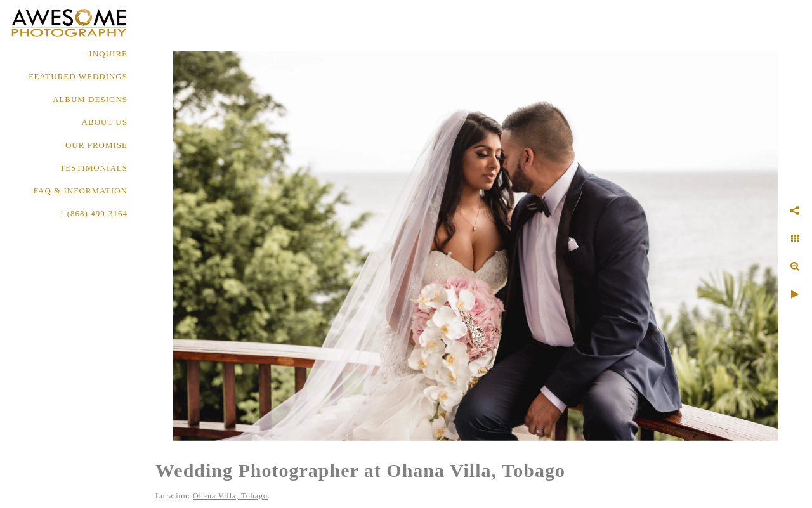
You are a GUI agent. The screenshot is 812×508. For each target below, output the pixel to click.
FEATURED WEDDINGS (78, 76)
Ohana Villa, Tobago (230, 496)
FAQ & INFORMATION (81, 191)
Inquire (108, 54)
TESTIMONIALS (94, 168)
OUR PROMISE (96, 145)
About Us (105, 122)
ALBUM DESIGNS (90, 99)
